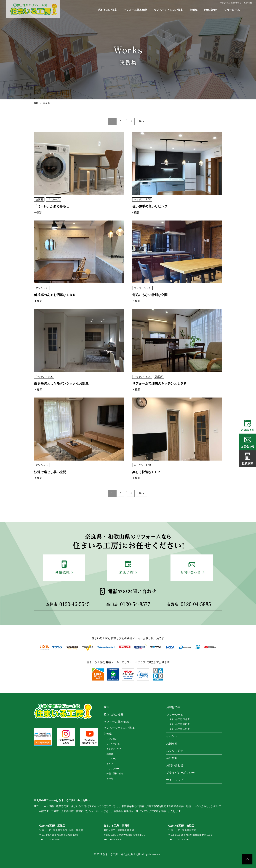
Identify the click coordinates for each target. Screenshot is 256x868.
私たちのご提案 (108, 10)
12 (131, 121)
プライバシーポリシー (180, 773)
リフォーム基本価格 (135, 10)
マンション (112, 739)
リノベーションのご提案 (168, 10)
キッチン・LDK (114, 749)
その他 (110, 779)
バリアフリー (113, 769)
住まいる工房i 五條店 (179, 719)
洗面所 (110, 754)
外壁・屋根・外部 (115, 774)
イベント (172, 736)
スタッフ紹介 (175, 751)
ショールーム (232, 10)
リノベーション (114, 744)
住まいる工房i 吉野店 (179, 729)
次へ (142, 121)
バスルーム (112, 759)
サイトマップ (175, 780)
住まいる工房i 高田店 (179, 724)
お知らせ (172, 743)
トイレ (110, 764)
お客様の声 (211, 10)
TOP (36, 103)
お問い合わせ (175, 765)
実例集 (194, 10)
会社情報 (172, 758)
